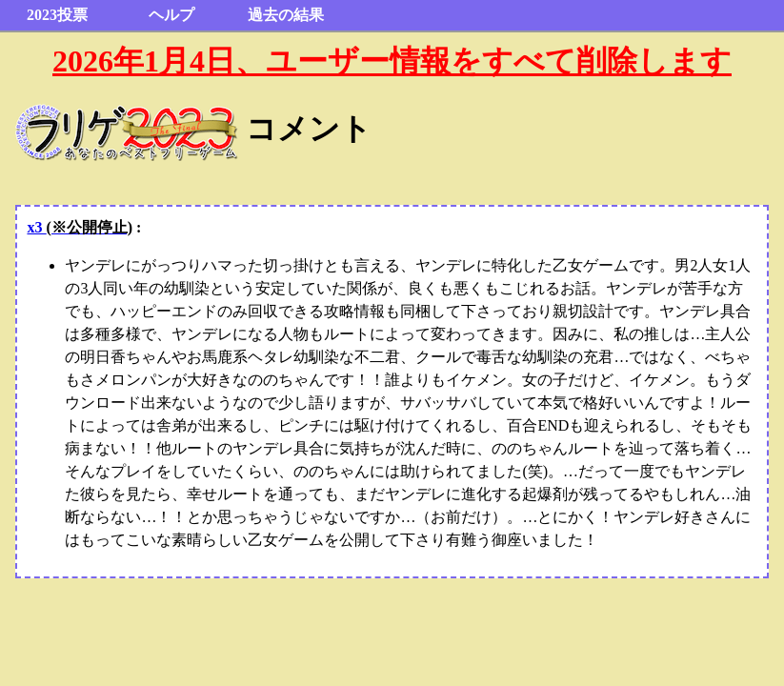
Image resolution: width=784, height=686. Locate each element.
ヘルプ (171, 15)
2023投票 (57, 15)
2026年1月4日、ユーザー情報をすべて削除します (392, 61)
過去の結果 (286, 15)
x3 (80, 227)
